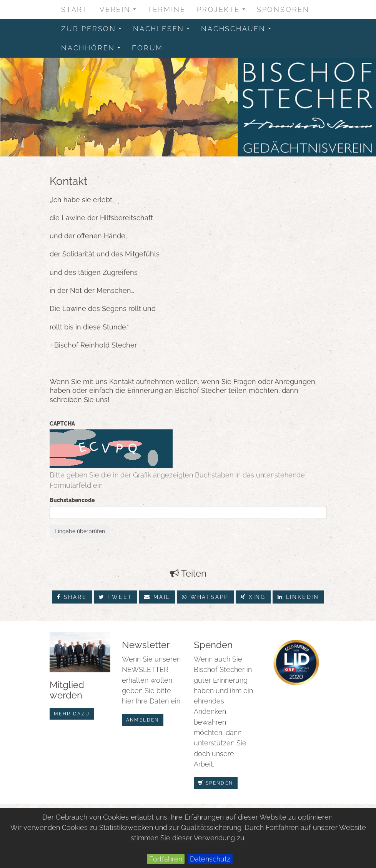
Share (72, 597)
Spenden (216, 783)
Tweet (116, 597)
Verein (120, 12)
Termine (167, 9)
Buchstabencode (72, 500)
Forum (147, 48)
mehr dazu (72, 714)
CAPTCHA (62, 424)
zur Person (94, 31)
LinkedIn (298, 597)
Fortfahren (166, 859)
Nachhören (93, 50)
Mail (157, 597)
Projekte (224, 12)
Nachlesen (164, 31)
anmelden (143, 720)
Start (75, 9)
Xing (253, 597)
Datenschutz (210, 859)
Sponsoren (283, 9)
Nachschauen (239, 31)
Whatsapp (205, 597)
